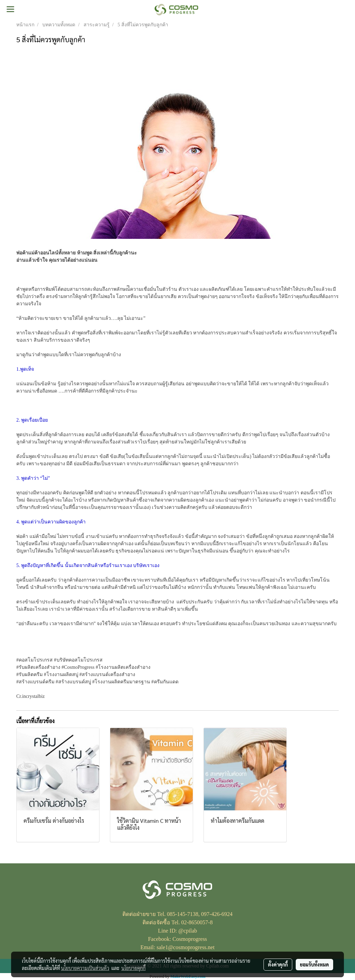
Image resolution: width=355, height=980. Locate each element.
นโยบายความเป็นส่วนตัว (85, 968)
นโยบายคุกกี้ (133, 968)
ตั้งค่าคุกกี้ (278, 964)
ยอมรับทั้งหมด (314, 964)
